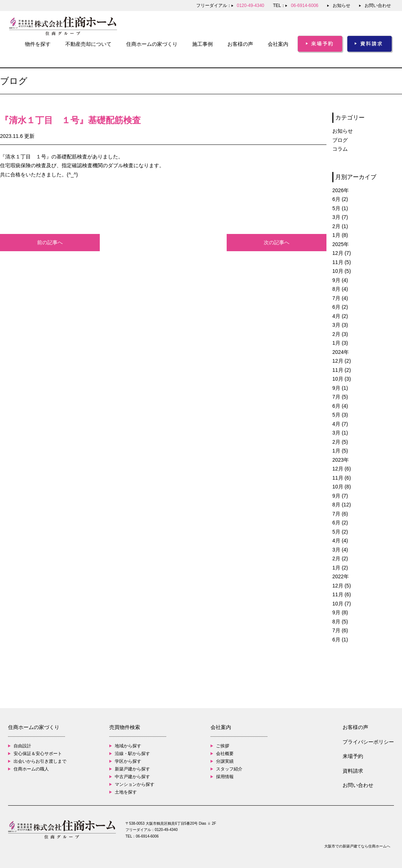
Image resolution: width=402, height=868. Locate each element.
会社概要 (225, 754)
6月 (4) (340, 406)
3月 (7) (340, 217)
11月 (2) (342, 370)
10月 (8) (342, 487)
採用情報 (225, 777)
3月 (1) (340, 433)
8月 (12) (342, 505)
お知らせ (341, 6)
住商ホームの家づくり (152, 44)
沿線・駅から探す (132, 754)
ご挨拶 (223, 746)
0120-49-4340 (166, 830)
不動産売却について (88, 44)
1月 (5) (340, 451)
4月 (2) (340, 316)
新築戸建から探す (132, 769)
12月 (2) (342, 361)
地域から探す (128, 746)
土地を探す (126, 792)
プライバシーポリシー (368, 742)
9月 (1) (340, 388)
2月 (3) (340, 334)
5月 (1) (340, 208)
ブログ (340, 140)
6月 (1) (340, 640)
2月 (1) (340, 226)
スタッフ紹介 (229, 769)
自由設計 (22, 746)
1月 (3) (340, 343)
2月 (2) (340, 558)
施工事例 (202, 44)
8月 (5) (340, 622)
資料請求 (353, 771)
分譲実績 (225, 761)
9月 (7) (340, 496)
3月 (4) (340, 550)
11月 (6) (342, 478)
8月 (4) (340, 289)
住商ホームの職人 (31, 769)
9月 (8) (340, 612)
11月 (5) (342, 262)
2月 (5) (340, 442)
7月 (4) (340, 298)
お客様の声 (240, 44)
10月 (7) (342, 604)
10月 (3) (342, 379)
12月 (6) (342, 469)
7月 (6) (340, 514)
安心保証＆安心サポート (38, 754)
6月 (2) (340, 199)
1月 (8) (340, 235)
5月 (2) (340, 532)
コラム (340, 149)
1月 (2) (340, 568)
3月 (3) (340, 325)
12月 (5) (342, 586)
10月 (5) (342, 271)
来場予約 (353, 756)
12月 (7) (342, 253)
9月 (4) (340, 280)
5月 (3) (340, 415)
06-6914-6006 (147, 836)
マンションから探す (135, 784)
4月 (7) (340, 424)
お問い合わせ (378, 6)
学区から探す (128, 761)
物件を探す (38, 44)
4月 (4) (340, 541)
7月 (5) (340, 397)
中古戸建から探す (132, 777)
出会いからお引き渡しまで (40, 761)
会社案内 (278, 44)
